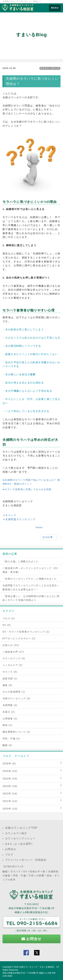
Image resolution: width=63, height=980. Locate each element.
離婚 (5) (7, 745)
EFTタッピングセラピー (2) (19, 638)
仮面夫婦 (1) (10, 678)
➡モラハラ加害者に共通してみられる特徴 (27, 489)
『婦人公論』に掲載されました (21, 561)
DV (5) (7, 625)
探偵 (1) (7, 725)
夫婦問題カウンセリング (20, 519)
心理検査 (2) (10, 719)
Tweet (39, 527)
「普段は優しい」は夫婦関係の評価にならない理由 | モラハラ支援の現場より (31, 598)
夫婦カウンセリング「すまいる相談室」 (37, 967)
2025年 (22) (10, 771)
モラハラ (11, 515)
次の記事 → (50, 537)
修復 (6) (7, 685)
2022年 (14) (10, 794)
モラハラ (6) (10, 672)
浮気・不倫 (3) (11, 739)
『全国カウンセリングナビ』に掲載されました (30, 579)
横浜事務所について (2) (16, 732)
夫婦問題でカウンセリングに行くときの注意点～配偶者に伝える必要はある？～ (31, 587)
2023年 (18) (10, 786)
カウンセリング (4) (14, 658)
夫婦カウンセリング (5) (16, 698)
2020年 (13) (10, 809)
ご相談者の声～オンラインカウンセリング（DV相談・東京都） (30, 570)
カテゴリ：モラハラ (50, 68)
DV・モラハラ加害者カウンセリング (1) (26, 632)
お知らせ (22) (11, 645)
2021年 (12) (10, 801)
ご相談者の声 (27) (13, 652)
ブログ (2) (9, 618)
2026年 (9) (9, 764)
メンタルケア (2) (13, 665)
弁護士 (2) (9, 712)
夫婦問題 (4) (10, 705)
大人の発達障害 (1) (14, 692)
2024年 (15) (10, 779)
